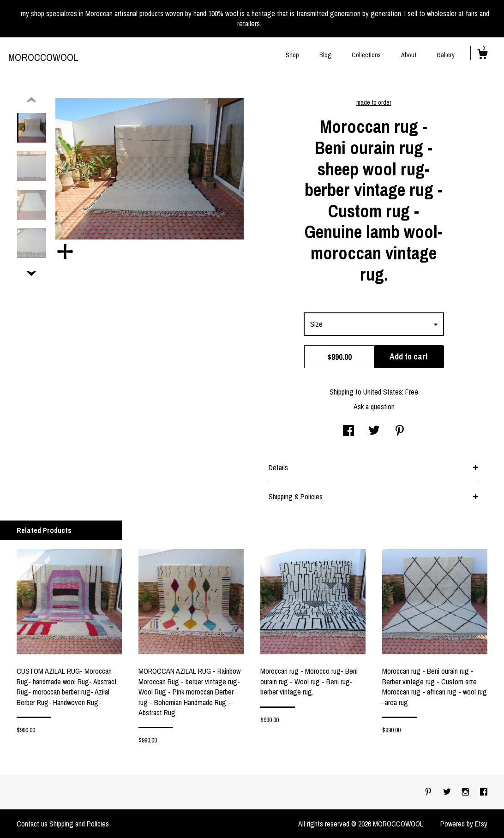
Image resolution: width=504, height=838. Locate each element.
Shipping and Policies (79, 824)
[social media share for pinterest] (400, 431)
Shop (292, 55)
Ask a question (374, 407)
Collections (366, 55)
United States (383, 392)
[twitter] (448, 792)
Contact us (32, 824)
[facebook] (484, 792)
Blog (325, 55)
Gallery (446, 55)
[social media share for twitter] (374, 431)
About (409, 55)
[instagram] (466, 792)
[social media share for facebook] (348, 431)
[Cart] (482, 55)
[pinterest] (429, 792)
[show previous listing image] (31, 100)
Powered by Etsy (464, 824)
